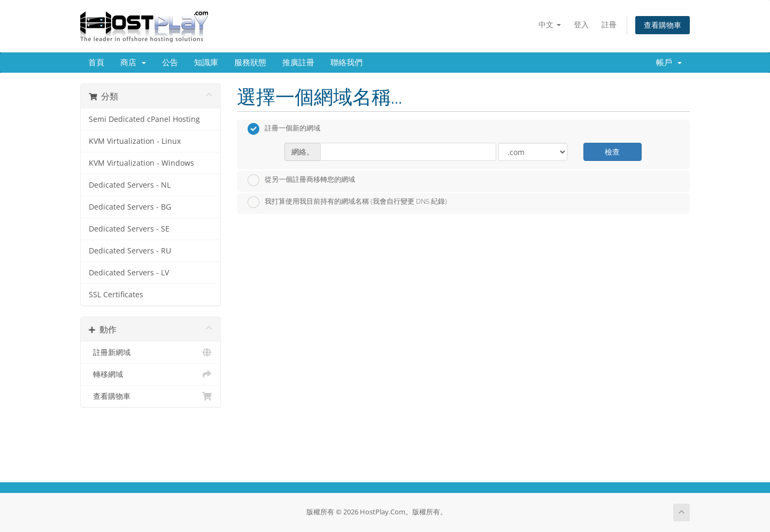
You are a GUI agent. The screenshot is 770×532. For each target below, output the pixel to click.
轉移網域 (151, 374)
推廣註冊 (298, 63)
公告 (170, 63)
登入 (581, 24)
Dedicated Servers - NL (130, 185)
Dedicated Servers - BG (130, 207)
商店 (133, 63)
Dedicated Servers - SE (129, 229)
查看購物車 (663, 25)
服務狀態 (250, 63)
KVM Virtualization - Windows (141, 163)
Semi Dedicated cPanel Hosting (144, 119)
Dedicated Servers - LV (129, 273)
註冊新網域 (151, 352)
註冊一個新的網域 (284, 129)
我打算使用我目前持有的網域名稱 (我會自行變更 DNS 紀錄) (347, 202)
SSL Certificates (116, 295)
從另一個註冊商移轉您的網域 (301, 180)
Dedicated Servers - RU (130, 251)
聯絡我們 (346, 63)
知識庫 (206, 63)
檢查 (612, 152)
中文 (550, 24)
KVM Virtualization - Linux (135, 141)
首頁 (96, 63)
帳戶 (669, 63)
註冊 (609, 24)
